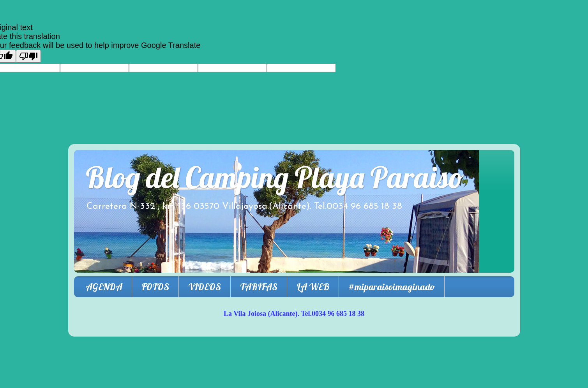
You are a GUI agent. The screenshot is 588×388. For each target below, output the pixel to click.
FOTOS (155, 287)
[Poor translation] (28, 56)
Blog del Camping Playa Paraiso (275, 177)
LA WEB (313, 287)
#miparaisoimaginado (392, 287)
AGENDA (104, 287)
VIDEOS (205, 287)
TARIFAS (259, 287)
